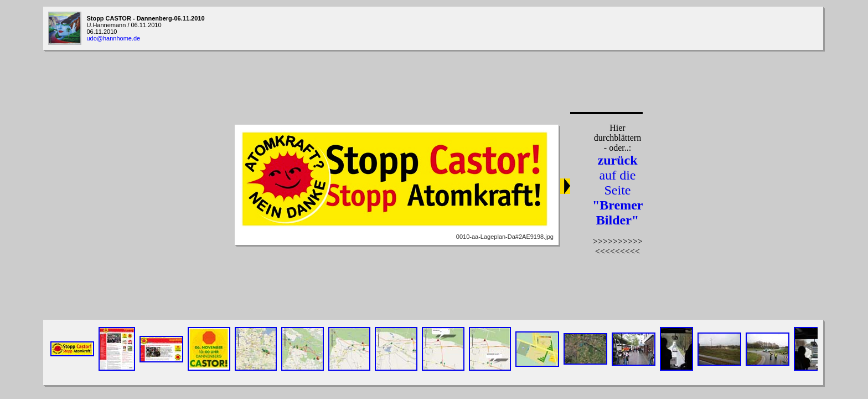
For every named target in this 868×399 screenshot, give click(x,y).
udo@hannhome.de (113, 38)
